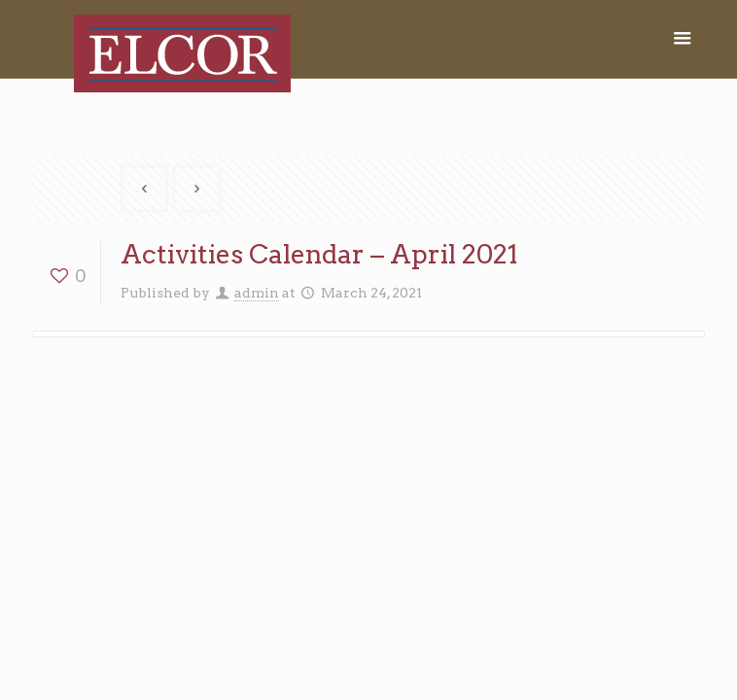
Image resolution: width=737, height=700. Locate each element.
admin (257, 293)
